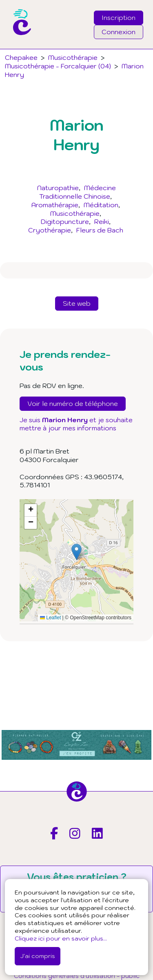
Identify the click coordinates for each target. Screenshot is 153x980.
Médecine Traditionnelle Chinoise (78, 192)
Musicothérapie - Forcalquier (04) (58, 66)
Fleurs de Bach (100, 230)
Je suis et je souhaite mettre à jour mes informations (76, 424)
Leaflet (50, 618)
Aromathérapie (55, 205)
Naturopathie (58, 188)
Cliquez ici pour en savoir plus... (61, 938)
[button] (76, 552)
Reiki (102, 221)
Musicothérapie (75, 213)
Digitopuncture (65, 221)
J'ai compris (38, 956)
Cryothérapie (50, 230)
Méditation (101, 205)
